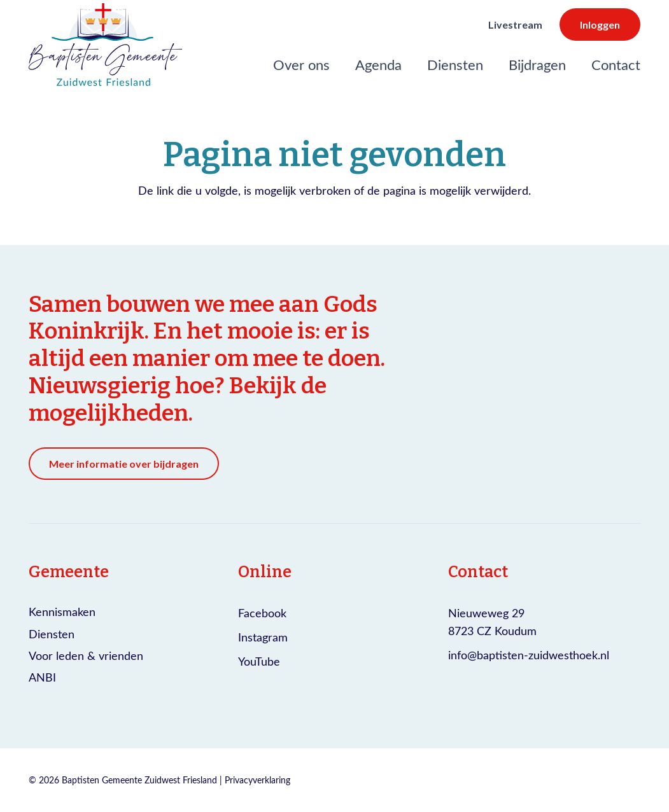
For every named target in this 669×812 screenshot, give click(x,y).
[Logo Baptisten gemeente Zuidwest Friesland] (105, 45)
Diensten (52, 634)
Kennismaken (62, 612)
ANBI (42, 677)
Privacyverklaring (257, 780)
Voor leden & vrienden (86, 655)
